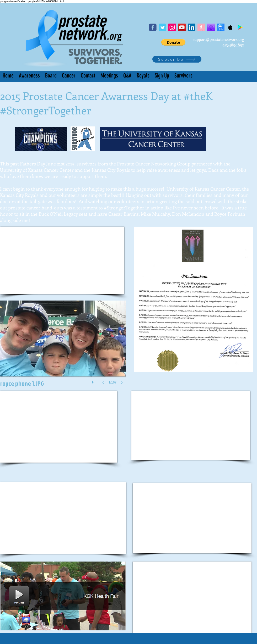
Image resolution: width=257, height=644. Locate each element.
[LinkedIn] (192, 27)
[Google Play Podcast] (240, 27)
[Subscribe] (177, 59)
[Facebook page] (153, 27)
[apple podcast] (201, 27)
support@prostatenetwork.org (218, 39)
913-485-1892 (233, 45)
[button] (173, 42)
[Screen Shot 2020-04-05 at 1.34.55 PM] (221, 27)
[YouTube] (182, 27)
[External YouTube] (62, 260)
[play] (94, 381)
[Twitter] (162, 27)
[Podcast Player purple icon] (211, 27)
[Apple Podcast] (230, 27)
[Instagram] (172, 27)
